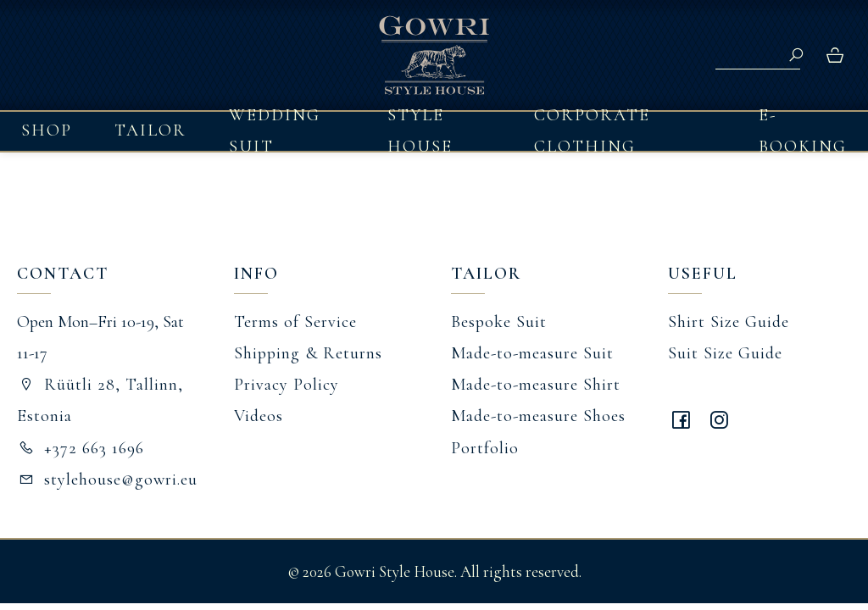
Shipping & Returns (308, 353)
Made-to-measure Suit (532, 353)
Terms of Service (295, 322)
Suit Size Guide (725, 353)
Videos (259, 416)
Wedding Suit (275, 131)
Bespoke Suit (499, 322)
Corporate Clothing (592, 131)
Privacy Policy (287, 385)
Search (796, 55)
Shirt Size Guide (729, 322)
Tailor (150, 130)
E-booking (803, 131)
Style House (420, 131)
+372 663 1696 (81, 448)
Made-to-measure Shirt (536, 385)
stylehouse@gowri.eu (107, 480)
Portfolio (485, 448)
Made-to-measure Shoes (538, 416)
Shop (47, 130)
